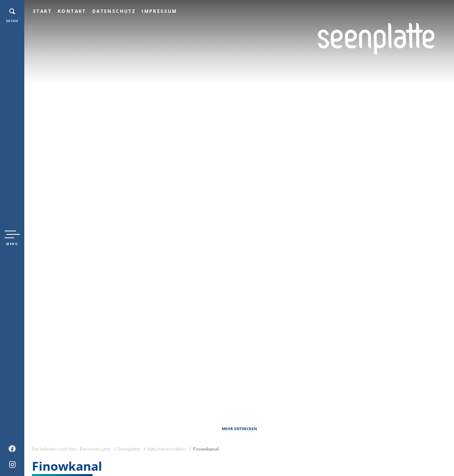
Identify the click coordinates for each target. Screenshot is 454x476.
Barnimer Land (95, 449)
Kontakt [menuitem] (72, 11)
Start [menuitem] (42, 11)
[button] (12, 238)
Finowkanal (206, 449)
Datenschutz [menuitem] (114, 11)
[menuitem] (12, 449)
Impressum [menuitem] (159, 11)
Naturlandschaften (166, 449)
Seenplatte (129, 449)
